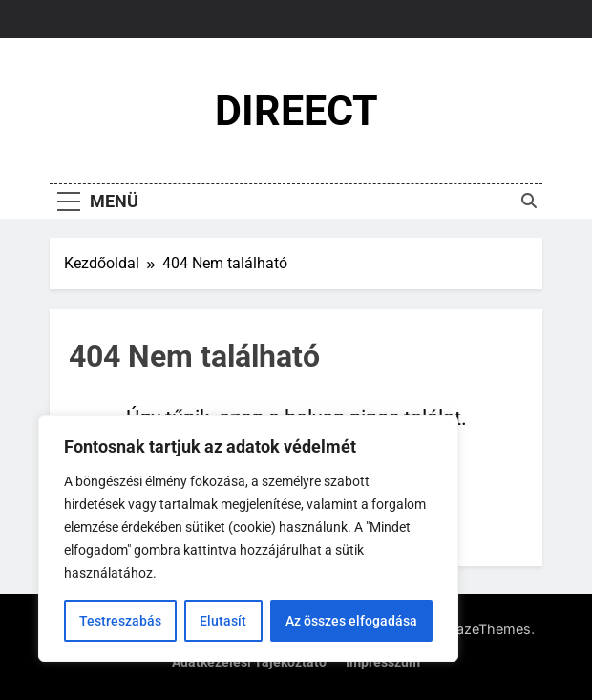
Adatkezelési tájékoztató (249, 662)
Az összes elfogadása (351, 621)
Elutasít (223, 621)
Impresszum (383, 662)
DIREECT (296, 111)
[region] (248, 539)
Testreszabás (120, 621)
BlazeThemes (488, 629)
